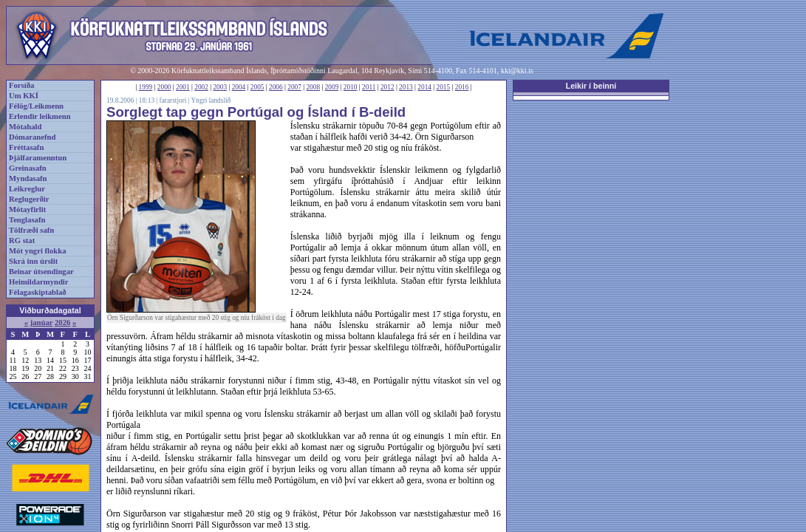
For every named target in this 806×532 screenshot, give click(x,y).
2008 (313, 87)
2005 (257, 87)
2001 (183, 87)
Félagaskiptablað (38, 292)
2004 (239, 87)
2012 (387, 87)
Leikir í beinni (591, 86)
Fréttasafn (26, 147)
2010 (351, 87)
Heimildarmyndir (39, 282)
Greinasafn (28, 168)
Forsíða (21, 85)
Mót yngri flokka (38, 251)
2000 (164, 87)
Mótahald (25, 127)
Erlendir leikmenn (40, 116)
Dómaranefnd (32, 137)
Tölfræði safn (31, 230)
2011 (369, 87)
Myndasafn (28, 178)
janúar (42, 323)
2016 (462, 87)
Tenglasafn (27, 220)
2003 (220, 87)
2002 (201, 87)
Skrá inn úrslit (33, 261)
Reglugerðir (29, 199)
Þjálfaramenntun (38, 158)
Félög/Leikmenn (36, 106)
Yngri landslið (211, 100)
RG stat (22, 241)
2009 (332, 87)
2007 (294, 87)
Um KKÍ (24, 96)
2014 (424, 87)
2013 (406, 87)
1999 (146, 87)
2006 (276, 87)
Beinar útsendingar (41, 272)
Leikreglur (27, 189)
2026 (62, 323)
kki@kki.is (517, 71)
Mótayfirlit (27, 209)
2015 (444, 87)
